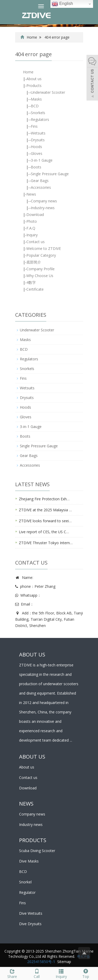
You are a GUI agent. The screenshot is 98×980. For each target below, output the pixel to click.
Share (12, 973)
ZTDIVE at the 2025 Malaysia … (45, 510)
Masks (36, 99)
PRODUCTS (33, 840)
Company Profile (41, 269)
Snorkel (25, 882)
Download (35, 215)
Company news (44, 201)
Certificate (35, 289)
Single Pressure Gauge (50, 174)
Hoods (36, 147)
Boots (36, 167)
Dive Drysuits (30, 924)
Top (86, 973)
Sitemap (64, 962)
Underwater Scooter (48, 92)
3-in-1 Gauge (42, 160)
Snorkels (38, 113)
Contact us (36, 242)
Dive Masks (29, 861)
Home (32, 37)
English (62, 4)
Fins (34, 126)
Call (37, 973)
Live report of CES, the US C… (44, 532)
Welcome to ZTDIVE (44, 248)
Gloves (37, 153)
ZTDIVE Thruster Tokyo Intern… (46, 543)
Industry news (31, 825)
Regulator (27, 892)
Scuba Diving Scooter (37, 851)
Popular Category (41, 255)
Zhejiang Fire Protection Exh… (44, 499)
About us (34, 79)
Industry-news (43, 208)
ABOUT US (32, 757)
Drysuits (38, 140)
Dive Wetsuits (31, 913)
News (31, 194)
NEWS (26, 804)
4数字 (31, 282)
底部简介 (34, 262)
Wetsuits (38, 133)
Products (34, 86)
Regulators (40, 119)
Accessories (41, 187)
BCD (35, 106)
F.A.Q (31, 228)
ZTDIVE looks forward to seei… (45, 521)
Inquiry (32, 235)
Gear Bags (40, 181)
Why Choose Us (40, 276)
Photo (32, 221)
